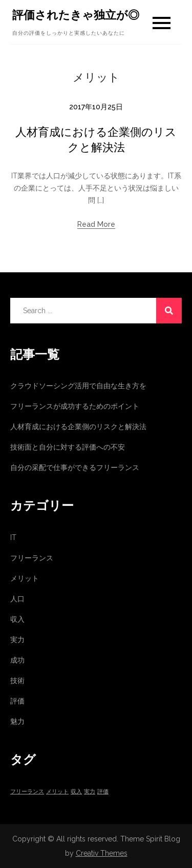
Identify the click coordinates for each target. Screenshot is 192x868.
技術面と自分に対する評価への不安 (68, 447)
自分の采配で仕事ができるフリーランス (75, 467)
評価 (17, 701)
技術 (17, 681)
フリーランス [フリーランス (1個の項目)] (27, 791)
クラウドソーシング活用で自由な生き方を (78, 386)
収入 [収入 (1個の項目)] (76, 791)
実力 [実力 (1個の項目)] (90, 791)
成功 (17, 660)
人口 (17, 599)
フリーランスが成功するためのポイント (75, 406)
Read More (96, 224)
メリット (25, 578)
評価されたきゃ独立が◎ (76, 15)
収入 (17, 619)
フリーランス (32, 558)
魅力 (17, 721)
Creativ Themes (102, 853)
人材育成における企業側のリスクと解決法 (78, 427)
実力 (17, 640)
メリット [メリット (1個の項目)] (57, 791)
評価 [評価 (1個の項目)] (103, 791)
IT (13, 537)
